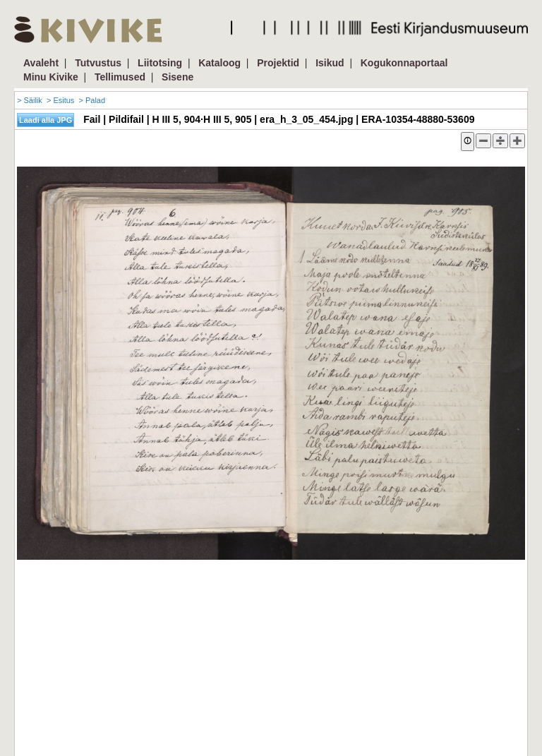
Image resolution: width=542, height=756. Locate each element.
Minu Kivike (51, 77)
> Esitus (60, 100)
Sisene (177, 77)
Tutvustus (98, 63)
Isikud (330, 63)
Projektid (278, 63)
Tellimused (120, 77)
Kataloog (219, 63)
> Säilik (30, 100)
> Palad (92, 100)
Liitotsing (160, 63)
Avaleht (41, 63)
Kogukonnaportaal (404, 63)
